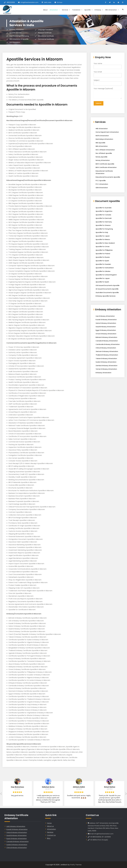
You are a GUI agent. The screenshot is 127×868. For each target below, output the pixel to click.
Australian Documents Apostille (107, 292)
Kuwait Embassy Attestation (106, 320)
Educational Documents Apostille (108, 177)
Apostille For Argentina (104, 211)
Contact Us (51, 835)
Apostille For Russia (103, 257)
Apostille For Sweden (103, 264)
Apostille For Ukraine (103, 271)
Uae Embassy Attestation (105, 316)
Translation (77, 10)
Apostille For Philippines (104, 250)
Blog (49, 838)
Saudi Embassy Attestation (106, 327)
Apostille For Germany (104, 222)
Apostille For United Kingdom (106, 275)
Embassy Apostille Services (106, 296)
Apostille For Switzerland (105, 268)
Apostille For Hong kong (104, 229)
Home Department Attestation (107, 132)
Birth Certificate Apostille (105, 164)
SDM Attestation (102, 188)
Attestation (55, 10)
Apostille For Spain (102, 261)
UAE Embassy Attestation (16, 826)
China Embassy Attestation (106, 348)
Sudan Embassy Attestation (106, 362)
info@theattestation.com (29, 2)
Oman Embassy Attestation (106, 334)
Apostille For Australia (104, 208)
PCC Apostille (101, 180)
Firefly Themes (76, 865)
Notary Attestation (103, 160)
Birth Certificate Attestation (106, 167)
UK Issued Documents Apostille (107, 289)
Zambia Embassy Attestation (107, 366)
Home (49, 823)
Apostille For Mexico (103, 239)
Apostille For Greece (103, 225)
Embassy (99, 10)
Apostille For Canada (103, 215)
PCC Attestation (102, 184)
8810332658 (11, 2)
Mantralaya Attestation (104, 139)
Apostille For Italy (102, 232)
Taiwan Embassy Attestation (106, 358)
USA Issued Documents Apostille (108, 285)
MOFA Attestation (102, 136)
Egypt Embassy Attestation (106, 330)
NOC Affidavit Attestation (105, 150)
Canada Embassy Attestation (107, 341)
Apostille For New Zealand (105, 243)
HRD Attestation (112, 10)
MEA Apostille (100, 143)
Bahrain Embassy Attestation (106, 337)
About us (50, 826)
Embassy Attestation (103, 373)
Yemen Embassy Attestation (106, 369)
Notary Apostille (102, 157)
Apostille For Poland (103, 254)
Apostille (89, 10)
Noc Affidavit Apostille (104, 153)
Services (66, 10)
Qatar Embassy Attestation (106, 323)
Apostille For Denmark (104, 218)
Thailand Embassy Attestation (107, 355)
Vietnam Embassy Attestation (107, 351)
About (45, 10)
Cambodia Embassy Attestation (108, 344)
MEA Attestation (102, 146)
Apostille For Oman (103, 246)
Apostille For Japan (103, 236)
